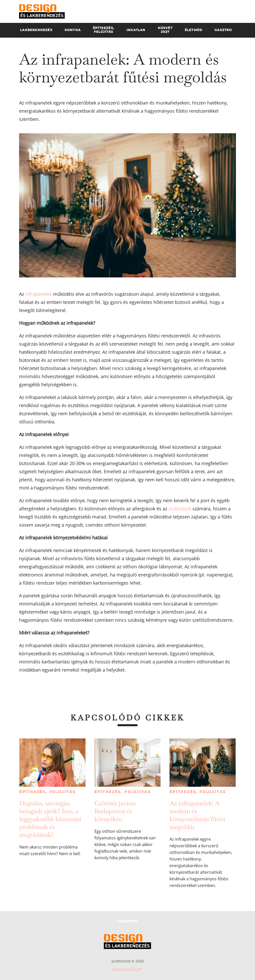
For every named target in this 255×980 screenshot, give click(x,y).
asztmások (180, 509)
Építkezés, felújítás (48, 792)
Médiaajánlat (127, 969)
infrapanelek (39, 294)
